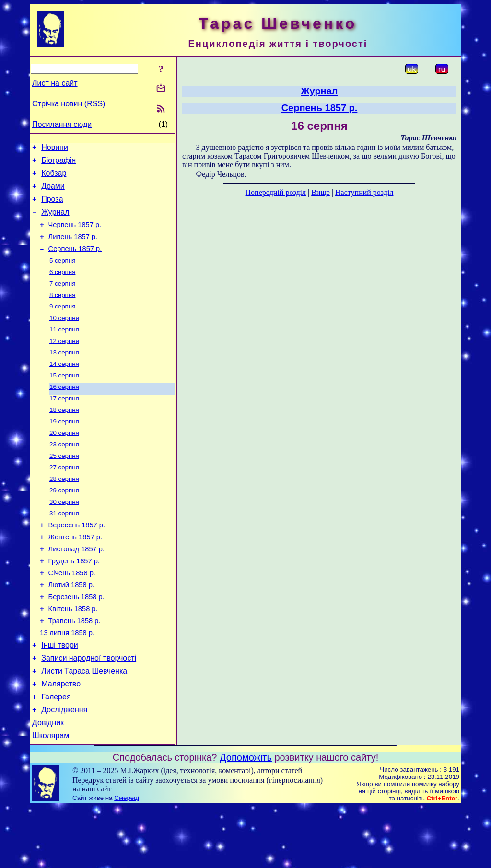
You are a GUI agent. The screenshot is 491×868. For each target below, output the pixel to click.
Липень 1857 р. (73, 248)
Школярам (51, 796)
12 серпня (64, 361)
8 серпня (62, 312)
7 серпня (62, 299)
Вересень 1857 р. (77, 561)
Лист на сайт (55, 83)
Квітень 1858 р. (73, 655)
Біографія (58, 163)
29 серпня (64, 523)
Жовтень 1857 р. (75, 575)
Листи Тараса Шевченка (84, 725)
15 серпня (64, 399)
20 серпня (64, 461)
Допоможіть (246, 818)
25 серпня (64, 486)
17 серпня (64, 424)
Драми (53, 192)
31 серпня (64, 548)
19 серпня (64, 449)
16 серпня (64, 411)
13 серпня (64, 374)
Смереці (127, 859)
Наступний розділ (364, 192)
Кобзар (54, 177)
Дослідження (64, 768)
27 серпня (64, 498)
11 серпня (64, 349)
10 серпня (64, 337)
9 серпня (62, 324)
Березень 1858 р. (76, 642)
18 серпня (64, 436)
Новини (55, 149)
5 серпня (62, 274)
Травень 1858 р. (75, 669)
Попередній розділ (276, 192)
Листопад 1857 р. (76, 588)
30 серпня (64, 536)
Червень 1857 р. (75, 235)
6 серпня (62, 287)
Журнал (55, 221)
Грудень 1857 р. (74, 602)
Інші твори (60, 696)
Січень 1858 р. (72, 615)
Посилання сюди (62, 124)
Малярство (61, 739)
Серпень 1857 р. (75, 262)
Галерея (56, 753)
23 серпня (64, 474)
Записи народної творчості (89, 710)
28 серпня (64, 511)
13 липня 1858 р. (67, 682)
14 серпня (64, 386)
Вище (321, 192)
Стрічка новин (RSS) (69, 104)
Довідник (48, 782)
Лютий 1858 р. (71, 628)
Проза (52, 206)
